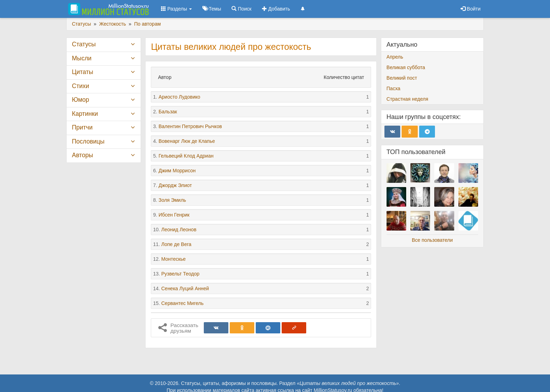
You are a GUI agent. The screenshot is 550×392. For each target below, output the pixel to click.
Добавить (276, 9)
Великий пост (402, 78)
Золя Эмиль (172, 200)
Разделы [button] (176, 9)
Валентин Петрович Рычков (190, 126)
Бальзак (168, 112)
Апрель (395, 57)
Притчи (82, 127)
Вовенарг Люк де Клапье (187, 141)
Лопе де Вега (176, 244)
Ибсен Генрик (174, 215)
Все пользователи (432, 240)
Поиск (242, 9)
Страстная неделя (407, 99)
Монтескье (174, 259)
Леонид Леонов (179, 230)
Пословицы (88, 141)
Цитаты (82, 72)
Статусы (84, 44)
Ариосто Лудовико (179, 97)
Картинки (85, 114)
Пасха (393, 88)
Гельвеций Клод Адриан (186, 156)
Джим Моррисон (177, 171)
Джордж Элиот (175, 185)
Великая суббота (406, 67)
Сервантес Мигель (182, 303)
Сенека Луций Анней (185, 288)
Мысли (82, 58)
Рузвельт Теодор (180, 274)
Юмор (81, 100)
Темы (212, 9)
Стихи (81, 86)
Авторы (82, 155)
